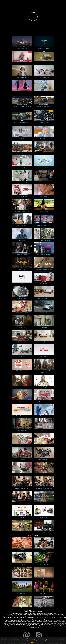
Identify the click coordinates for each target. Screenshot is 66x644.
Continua (32, 643)
